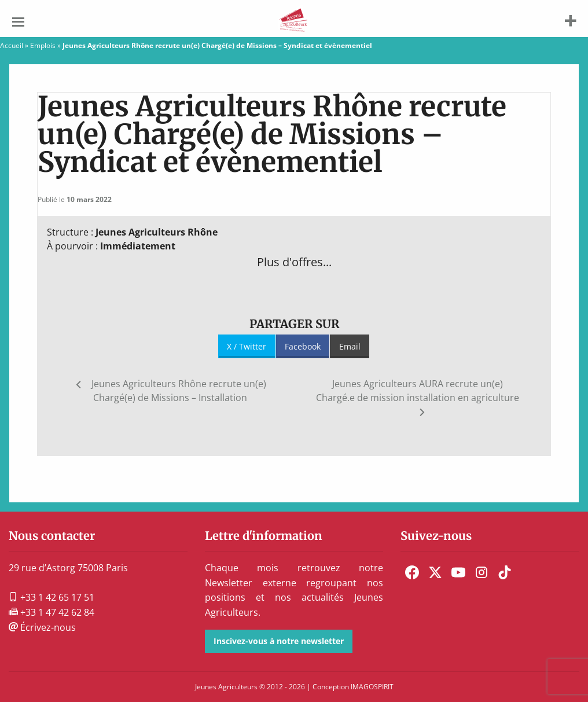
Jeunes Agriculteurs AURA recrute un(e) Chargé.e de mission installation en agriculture (418, 391)
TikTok (505, 572)
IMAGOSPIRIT (372, 687)
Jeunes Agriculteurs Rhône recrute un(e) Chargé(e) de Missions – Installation (179, 391)
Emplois (43, 45)
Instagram (482, 572)
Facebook (303, 346)
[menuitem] (412, 572)
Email (350, 346)
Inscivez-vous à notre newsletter (279, 641)
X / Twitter (247, 346)
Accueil (12, 45)
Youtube (458, 572)
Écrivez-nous (42, 627)
